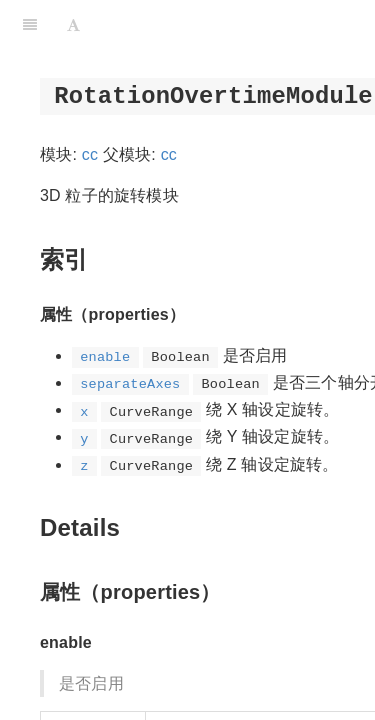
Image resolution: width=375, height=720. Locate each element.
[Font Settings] (73, 25)
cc (90, 154)
